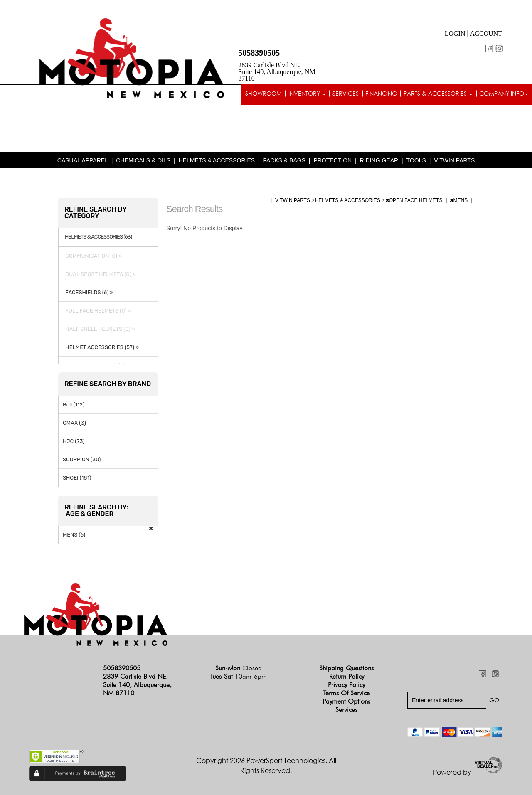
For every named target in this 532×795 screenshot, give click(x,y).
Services (346, 93)
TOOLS (416, 160)
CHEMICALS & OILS (143, 160)
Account (486, 33)
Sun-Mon (239, 668)
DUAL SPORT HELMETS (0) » (99, 274)
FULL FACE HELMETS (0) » (97, 311)
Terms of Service (346, 693)
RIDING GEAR (379, 160)
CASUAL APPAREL (83, 160)
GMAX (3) (74, 423)
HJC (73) (74, 441)
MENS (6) (74, 535)
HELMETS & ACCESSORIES (217, 160)
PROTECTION (332, 160)
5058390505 (259, 53)
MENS (459, 200)
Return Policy (347, 676)
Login (455, 33)
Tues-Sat (238, 676)
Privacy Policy (346, 685)
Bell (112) (74, 405)
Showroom (264, 93)
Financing (381, 93)
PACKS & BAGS (284, 160)
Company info (504, 93)
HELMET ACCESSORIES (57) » (101, 347)
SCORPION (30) (82, 459)
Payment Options (346, 701)
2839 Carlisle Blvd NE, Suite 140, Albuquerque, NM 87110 (277, 72)
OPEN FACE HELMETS (415, 200)
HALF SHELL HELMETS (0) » (99, 329)
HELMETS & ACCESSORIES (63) (98, 237)
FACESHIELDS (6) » (88, 292)
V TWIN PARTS (454, 160)
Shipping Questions (346, 668)
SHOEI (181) (77, 478)
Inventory (307, 93)
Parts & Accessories (438, 93)
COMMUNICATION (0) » (92, 256)
